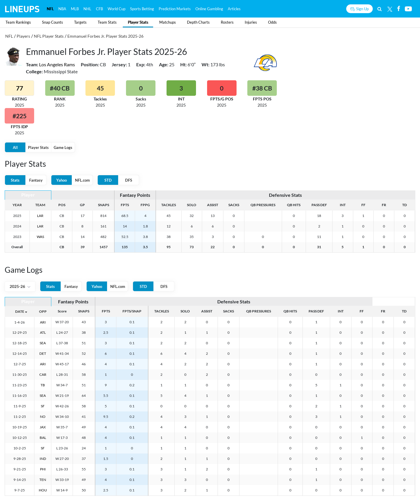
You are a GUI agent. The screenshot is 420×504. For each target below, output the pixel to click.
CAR (43, 374)
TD (405, 205)
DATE (20, 311)
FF (363, 205)
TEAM (40, 205)
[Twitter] (390, 9)
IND (43, 459)
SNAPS (104, 205)
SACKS (234, 205)
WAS (40, 237)
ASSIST (213, 205)
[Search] (380, 9)
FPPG (145, 205)
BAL (43, 438)
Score (62, 311)
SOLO (192, 205)
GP (82, 205)
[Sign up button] (359, 9)
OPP (43, 311)
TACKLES (169, 205)
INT (343, 205)
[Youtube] (408, 9)
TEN (43, 480)
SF (43, 406)
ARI (43, 322)
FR (384, 205)
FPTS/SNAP (132, 311)
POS (62, 205)
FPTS (125, 205)
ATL (43, 332)
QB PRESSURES (263, 205)
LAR (40, 216)
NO (43, 417)
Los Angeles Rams (57, 64)
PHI (43, 469)
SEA (43, 343)
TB (43, 385)
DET (43, 353)
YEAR (17, 205)
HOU (43, 490)
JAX (43, 427)
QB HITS (294, 205)
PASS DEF (319, 205)
